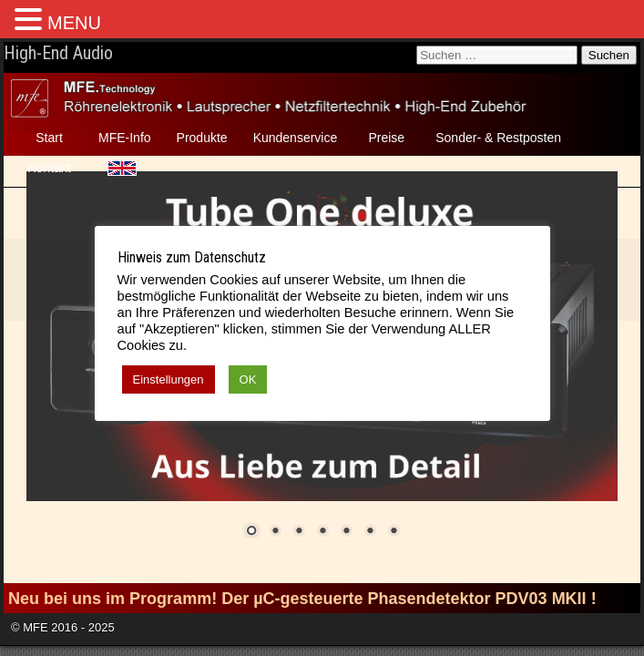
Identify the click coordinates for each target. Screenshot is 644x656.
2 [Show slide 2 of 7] (275, 532)
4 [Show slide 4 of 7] (322, 532)
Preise (386, 138)
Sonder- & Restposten (498, 138)
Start (49, 138)
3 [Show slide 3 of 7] (299, 532)
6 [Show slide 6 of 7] (370, 532)
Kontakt (49, 168)
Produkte (202, 138)
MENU (74, 23)
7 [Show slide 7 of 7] (394, 532)
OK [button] (248, 379)
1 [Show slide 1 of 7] (251, 532)
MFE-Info (125, 138)
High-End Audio (58, 53)
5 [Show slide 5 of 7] (346, 532)
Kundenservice (296, 138)
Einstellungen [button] (169, 379)
